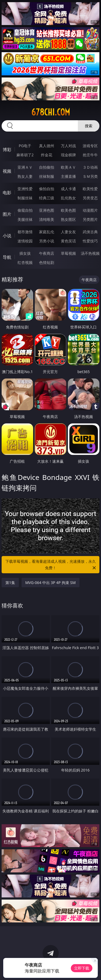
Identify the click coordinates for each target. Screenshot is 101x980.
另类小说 (47, 241)
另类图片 (90, 219)
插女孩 (25, 253)
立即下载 (82, 968)
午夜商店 (47, 253)
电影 (7, 193)
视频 (7, 171)
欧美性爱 (90, 189)
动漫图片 (90, 210)
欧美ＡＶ (68, 167)
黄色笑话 (68, 241)
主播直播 (68, 176)
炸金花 (47, 155)
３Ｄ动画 (90, 167)
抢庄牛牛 (90, 155)
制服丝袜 (25, 198)
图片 (7, 214)
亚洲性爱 (25, 189)
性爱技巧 (90, 241)
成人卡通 (68, 189)
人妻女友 (68, 232)
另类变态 (90, 198)
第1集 (10, 583)
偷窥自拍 (25, 210)
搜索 (89, 126)
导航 (7, 257)
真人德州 (47, 146)
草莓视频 (68, 253)
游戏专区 (90, 146)
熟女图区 (68, 219)
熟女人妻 (25, 176)
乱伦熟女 (68, 198)
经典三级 (47, 198)
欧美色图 (68, 210)
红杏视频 (25, 262)
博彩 (7, 150)
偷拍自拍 (47, 189)
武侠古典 (90, 232)
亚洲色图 (47, 210)
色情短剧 (47, 262)
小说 (7, 236)
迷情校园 (25, 241)
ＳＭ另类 (90, 176)
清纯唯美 (47, 219)
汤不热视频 (90, 253)
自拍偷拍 (47, 167)
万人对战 (68, 146)
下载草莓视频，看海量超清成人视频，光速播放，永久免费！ (51, 565)
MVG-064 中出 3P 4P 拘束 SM (50, 583)
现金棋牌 (68, 155)
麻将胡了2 (25, 155)
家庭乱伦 (47, 232)
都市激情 (25, 232)
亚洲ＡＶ (25, 167)
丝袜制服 (47, 176)
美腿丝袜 (25, 219)
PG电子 (25, 146)
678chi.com (51, 112)
